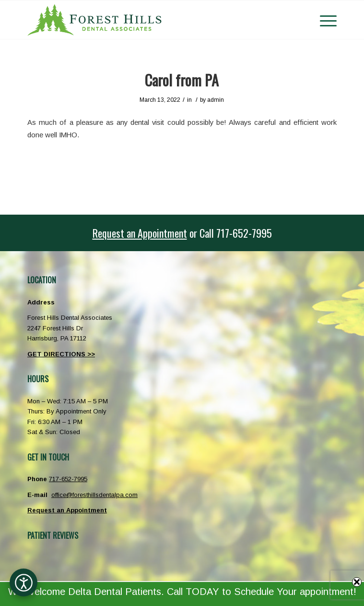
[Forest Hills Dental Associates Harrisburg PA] (151, 20)
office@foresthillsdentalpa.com (94, 495)
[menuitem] (323, 20)
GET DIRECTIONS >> (61, 354)
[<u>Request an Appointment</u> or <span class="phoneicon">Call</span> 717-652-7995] (182, 233)
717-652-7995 (68, 479)
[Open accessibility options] (23, 582)
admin (216, 100)
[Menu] (323, 20)
